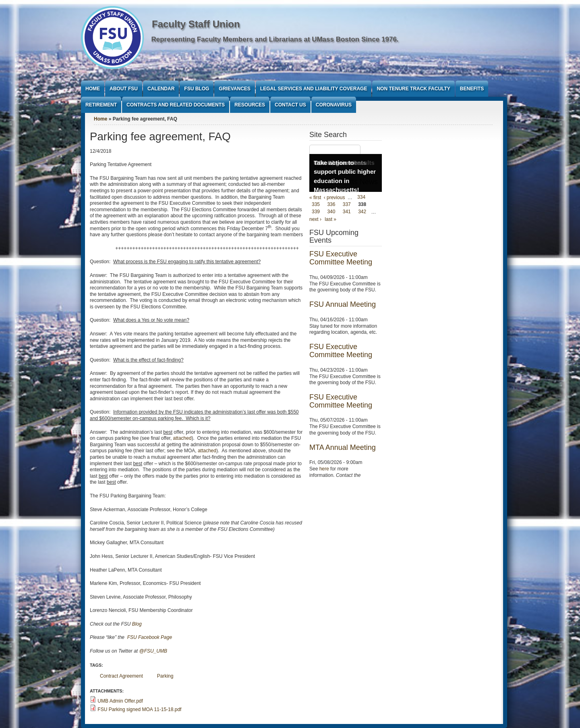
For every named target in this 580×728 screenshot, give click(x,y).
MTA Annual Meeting (343, 447)
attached (182, 438)
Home (93, 89)
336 (331, 205)
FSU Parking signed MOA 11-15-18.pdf (139, 709)
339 (316, 212)
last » (330, 219)
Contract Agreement (121, 676)
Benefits (472, 89)
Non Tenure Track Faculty (413, 89)
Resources (250, 105)
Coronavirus (334, 105)
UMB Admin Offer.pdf (120, 701)
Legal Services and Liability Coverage (314, 89)
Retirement (101, 105)
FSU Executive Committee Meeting (341, 258)
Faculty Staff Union (196, 24)
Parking (165, 676)
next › (315, 219)
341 (347, 212)
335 (316, 205)
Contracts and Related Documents (176, 105)
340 (331, 212)
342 (362, 212)
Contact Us (290, 105)
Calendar (161, 89)
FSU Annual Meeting (343, 304)
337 (347, 205)
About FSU (124, 89)
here (324, 469)
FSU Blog (197, 89)
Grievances (234, 89)
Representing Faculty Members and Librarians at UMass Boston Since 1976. (275, 39)
